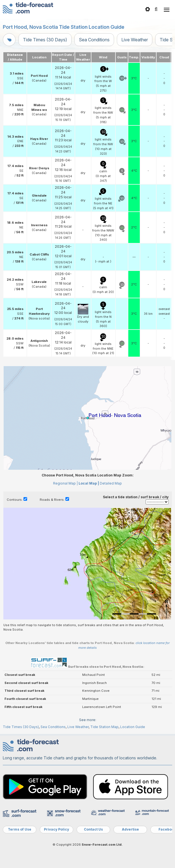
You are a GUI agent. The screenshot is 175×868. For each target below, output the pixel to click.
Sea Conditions (94, 40)
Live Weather (135, 40)
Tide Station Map (104, 727)
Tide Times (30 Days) (45, 40)
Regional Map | (65, 483)
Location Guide (133, 727)
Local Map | (89, 483)
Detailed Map (111, 483)
